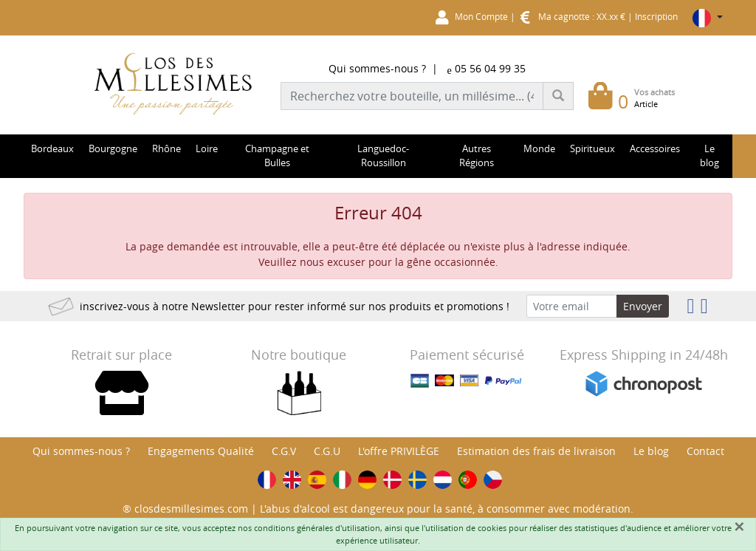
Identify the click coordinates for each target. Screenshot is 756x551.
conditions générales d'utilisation (317, 528)
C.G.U (327, 451)
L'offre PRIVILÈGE (399, 451)
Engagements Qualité (201, 451)
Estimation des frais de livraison (536, 451)
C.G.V (284, 451)
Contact (705, 451)
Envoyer (643, 306)
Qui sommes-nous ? (377, 68)
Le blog (651, 451)
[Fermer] (739, 527)
